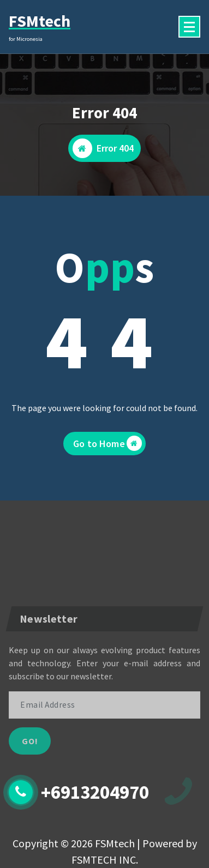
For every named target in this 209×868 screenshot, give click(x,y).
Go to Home (108, 443)
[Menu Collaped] (189, 27)
